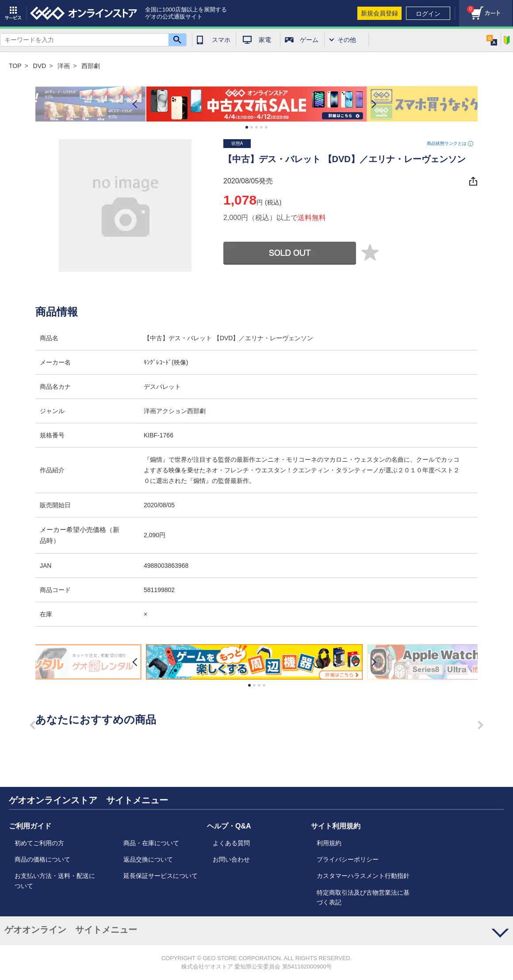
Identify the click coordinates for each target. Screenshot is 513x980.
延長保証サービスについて (161, 876)
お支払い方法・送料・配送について (55, 881)
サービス (13, 13)
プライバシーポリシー (348, 859)
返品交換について (148, 859)
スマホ (221, 40)
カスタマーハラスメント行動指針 (363, 876)
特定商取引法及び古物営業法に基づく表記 (363, 897)
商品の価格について (42, 859)
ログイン (428, 14)
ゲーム (309, 40)
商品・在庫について (151, 843)
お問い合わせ (231, 859)
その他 (347, 40)
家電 (265, 40)
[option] (256, 104)
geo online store (84, 13)
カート (467, 7)
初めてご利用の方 (39, 843)
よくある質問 (231, 843)
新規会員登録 (379, 13)
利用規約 (329, 843)
